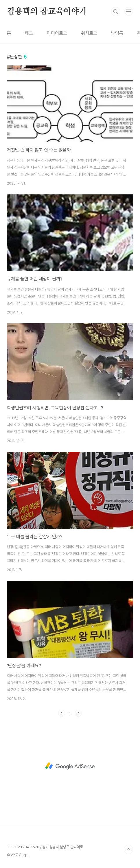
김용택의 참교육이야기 (47, 12)
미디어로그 (57, 33)
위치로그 (89, 33)
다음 (78, 713)
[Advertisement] (70, 766)
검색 (116, 12)
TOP (128, 849)
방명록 (117, 33)
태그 (29, 33)
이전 (62, 713)
